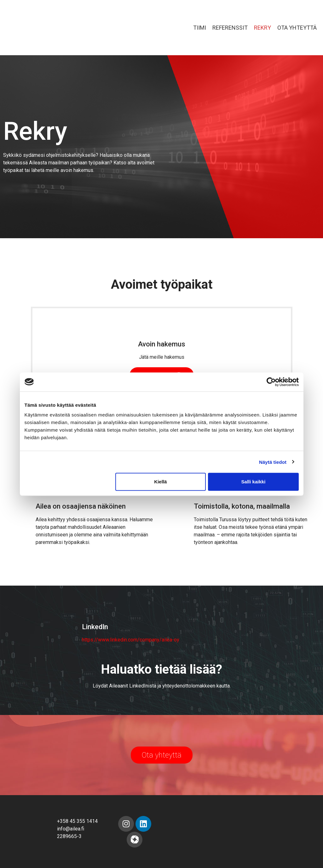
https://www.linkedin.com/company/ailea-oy (131, 640)
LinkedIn (95, 627)
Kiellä (160, 482)
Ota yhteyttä (297, 28)
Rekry (262, 28)
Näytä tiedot (273, 462)
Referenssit (230, 28)
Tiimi (200, 28)
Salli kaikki (254, 482)
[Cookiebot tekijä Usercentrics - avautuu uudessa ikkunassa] (271, 382)
